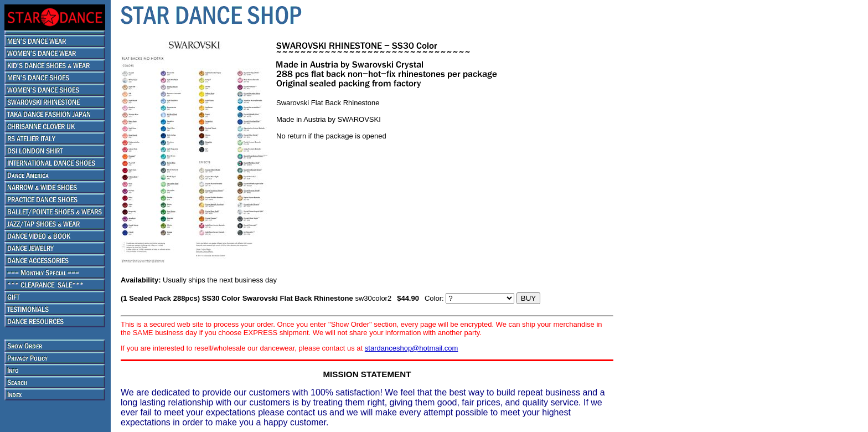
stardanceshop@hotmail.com (412, 348)
